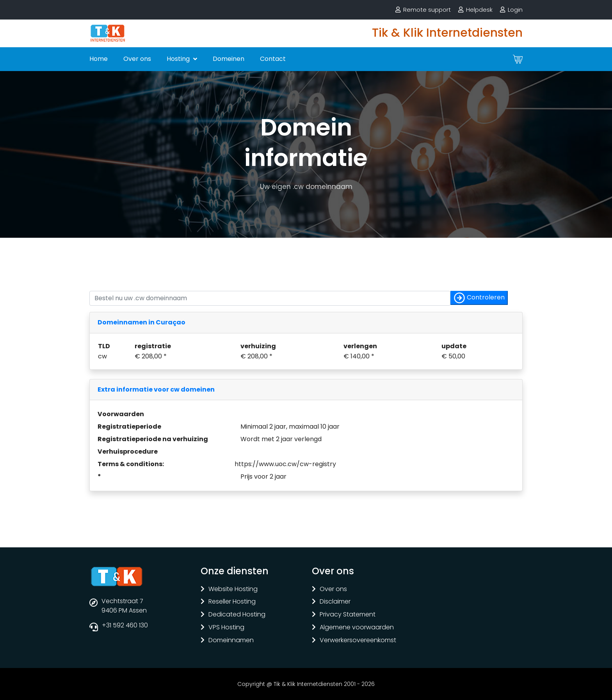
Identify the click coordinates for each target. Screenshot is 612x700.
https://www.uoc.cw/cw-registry (285, 464)
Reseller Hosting (232, 602)
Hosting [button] (179, 59)
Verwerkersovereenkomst (358, 640)
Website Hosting (233, 589)
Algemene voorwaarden (357, 628)
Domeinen (229, 59)
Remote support (427, 10)
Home (99, 59)
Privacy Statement (348, 615)
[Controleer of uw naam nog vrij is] (270, 298)
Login (515, 10)
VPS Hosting (226, 628)
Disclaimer (335, 602)
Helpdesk (479, 10)
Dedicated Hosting (237, 615)
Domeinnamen (231, 640)
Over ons (137, 59)
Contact (273, 59)
